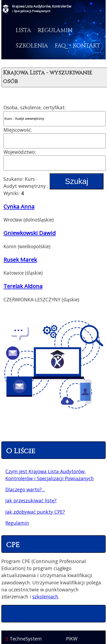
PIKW (72, 639)
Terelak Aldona (23, 286)
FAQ (60, 46)
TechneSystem (24, 639)
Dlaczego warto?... (25, 489)
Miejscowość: (18, 130)
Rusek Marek (20, 260)
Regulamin (55, 30)
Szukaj (77, 181)
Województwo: (20, 152)
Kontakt (87, 46)
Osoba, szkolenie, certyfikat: (35, 107)
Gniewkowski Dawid (30, 233)
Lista (23, 30)
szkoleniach (45, 597)
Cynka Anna (19, 206)
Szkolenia (32, 46)
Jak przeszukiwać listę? (31, 500)
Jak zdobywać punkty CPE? (35, 512)
